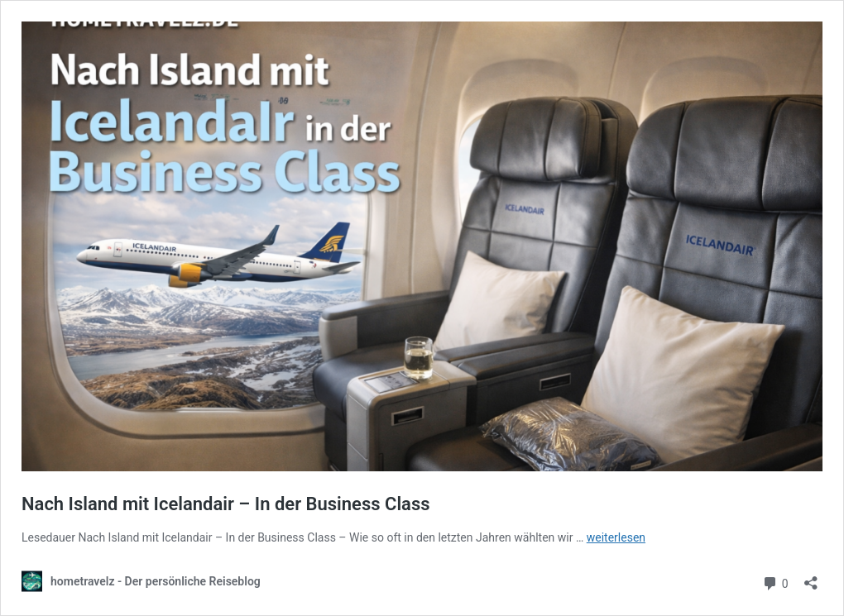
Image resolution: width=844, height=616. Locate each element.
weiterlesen (616, 537)
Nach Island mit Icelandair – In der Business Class (226, 504)
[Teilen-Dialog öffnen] (811, 578)
